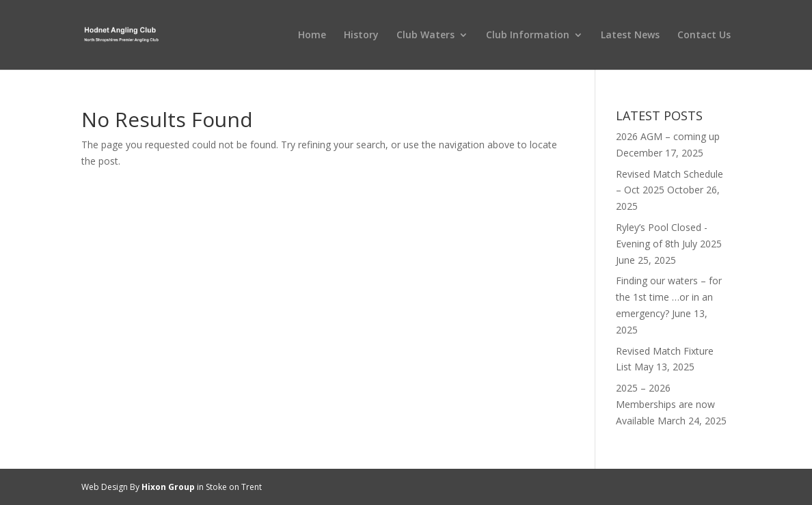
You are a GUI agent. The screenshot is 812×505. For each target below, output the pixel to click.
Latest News (630, 36)
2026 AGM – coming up (668, 136)
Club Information (528, 36)
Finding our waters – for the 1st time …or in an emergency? (669, 297)
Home (312, 36)
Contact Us (704, 36)
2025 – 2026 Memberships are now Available (665, 404)
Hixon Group (168, 487)
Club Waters (425, 36)
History (361, 36)
